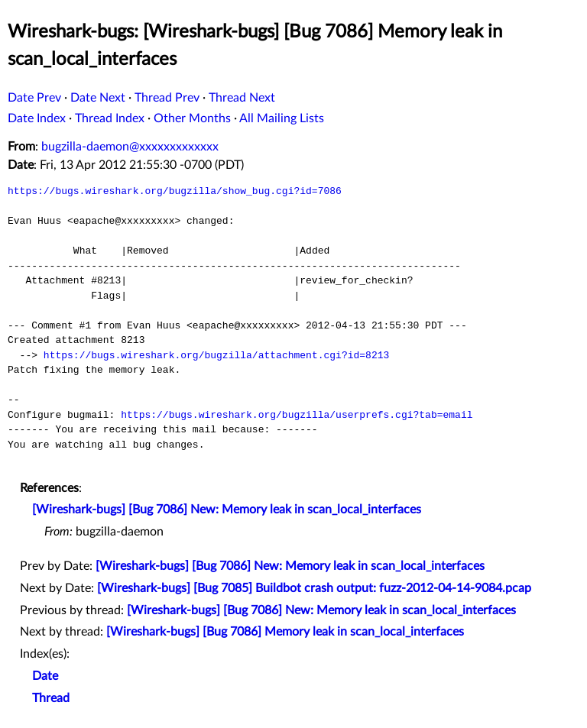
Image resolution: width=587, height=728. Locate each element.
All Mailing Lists (282, 118)
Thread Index (110, 118)
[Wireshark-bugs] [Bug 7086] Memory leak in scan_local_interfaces (285, 632)
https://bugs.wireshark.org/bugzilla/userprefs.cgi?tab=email (297, 415)
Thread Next (242, 98)
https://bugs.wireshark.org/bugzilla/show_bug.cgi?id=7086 (175, 191)
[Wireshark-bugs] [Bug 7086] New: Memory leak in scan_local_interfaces (227, 510)
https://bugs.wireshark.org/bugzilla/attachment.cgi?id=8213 (216, 355)
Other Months (192, 118)
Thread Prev (167, 98)
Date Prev (34, 98)
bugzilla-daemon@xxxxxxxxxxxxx (130, 147)
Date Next (98, 98)
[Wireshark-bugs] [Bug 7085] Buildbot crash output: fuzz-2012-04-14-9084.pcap (314, 588)
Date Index (37, 118)
